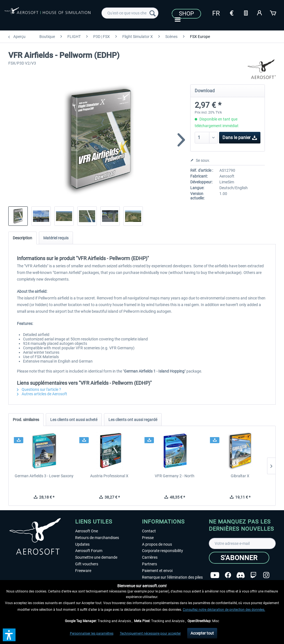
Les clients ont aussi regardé (133, 420)
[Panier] (273, 12)
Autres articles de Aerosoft (42, 394)
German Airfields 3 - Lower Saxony (44, 476)
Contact (149, 531)
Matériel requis (56, 238)
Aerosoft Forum (89, 551)
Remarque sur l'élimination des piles (172, 577)
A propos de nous (157, 544)
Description (22, 238)
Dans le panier (240, 137)
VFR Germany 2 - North (175, 476)
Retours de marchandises (97, 538)
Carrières (150, 557)
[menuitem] (130, 13)
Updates (82, 544)
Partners (149, 564)
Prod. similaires (26, 420)
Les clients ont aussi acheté (74, 420)
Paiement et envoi (157, 571)
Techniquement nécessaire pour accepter (150, 633)
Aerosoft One (87, 531)
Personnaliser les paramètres (92, 633)
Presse (148, 538)
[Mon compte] (260, 12)
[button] (9, 635)
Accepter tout (202, 633)
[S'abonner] (239, 558)
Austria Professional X (109, 476)
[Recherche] (153, 13)
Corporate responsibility (163, 551)
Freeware (83, 571)
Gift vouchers (87, 564)
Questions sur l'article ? (39, 389)
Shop (186, 14)
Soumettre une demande (96, 557)
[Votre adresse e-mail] (242, 543)
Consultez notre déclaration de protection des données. (224, 610)
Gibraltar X (240, 476)
